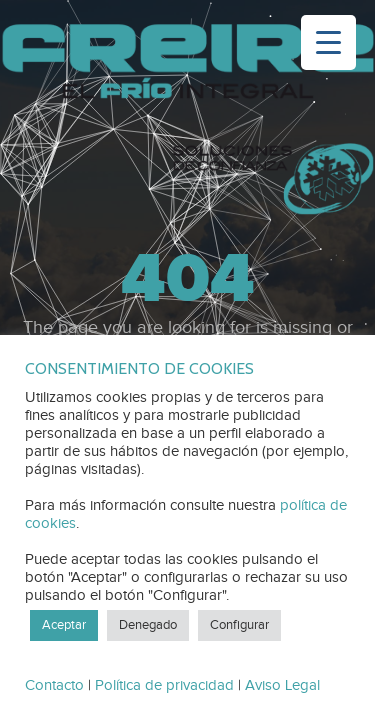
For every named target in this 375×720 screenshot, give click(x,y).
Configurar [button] (239, 625)
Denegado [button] (148, 625)
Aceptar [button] (64, 625)
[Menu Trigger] (328, 42)
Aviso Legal (282, 685)
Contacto (54, 685)
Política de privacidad (164, 685)
